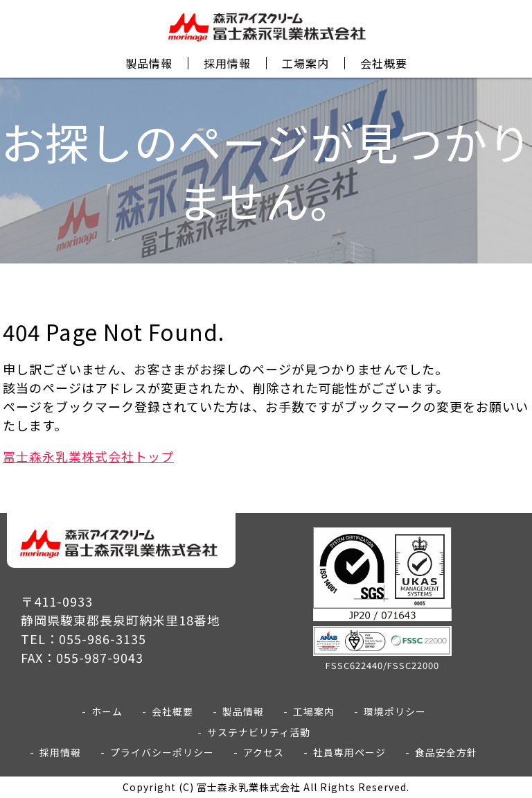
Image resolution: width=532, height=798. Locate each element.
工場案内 (305, 63)
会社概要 (384, 63)
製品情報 (149, 63)
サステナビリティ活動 (259, 732)
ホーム (107, 711)
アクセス (264, 752)
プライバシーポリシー (162, 752)
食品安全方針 (446, 752)
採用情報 (227, 63)
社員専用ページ (349, 752)
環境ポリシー (395, 711)
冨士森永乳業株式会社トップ (88, 456)
